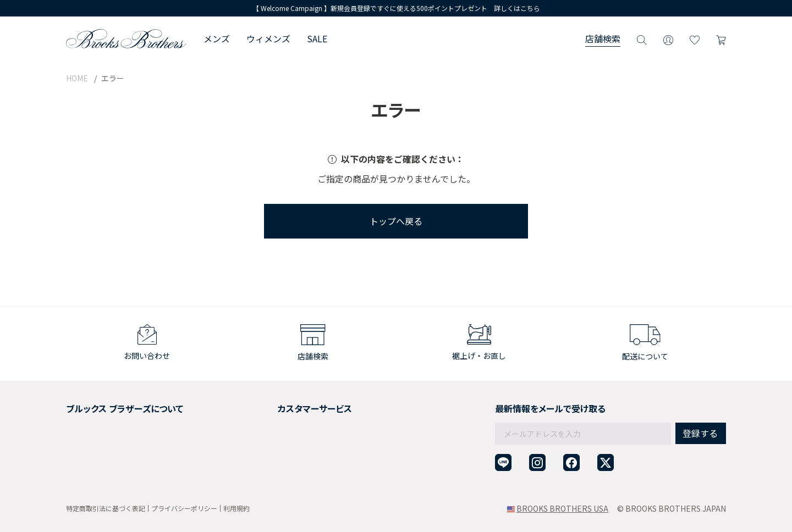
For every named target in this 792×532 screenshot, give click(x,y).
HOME (77, 78)
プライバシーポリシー (184, 508)
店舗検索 (603, 38)
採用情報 (81, 419)
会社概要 (81, 406)
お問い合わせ (267, 459)
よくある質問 (267, 446)
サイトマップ (89, 473)
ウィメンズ (268, 38)
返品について (267, 419)
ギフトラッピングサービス (290, 433)
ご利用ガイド (267, 406)
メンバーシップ (93, 446)
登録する (700, 409)
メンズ (217, 38)
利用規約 (237, 508)
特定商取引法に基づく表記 (106, 508)
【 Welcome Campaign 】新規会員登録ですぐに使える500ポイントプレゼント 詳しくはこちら (396, 8)
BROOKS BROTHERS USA (562, 508)
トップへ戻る (396, 221)
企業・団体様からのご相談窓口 (298, 473)
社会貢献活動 (89, 433)
